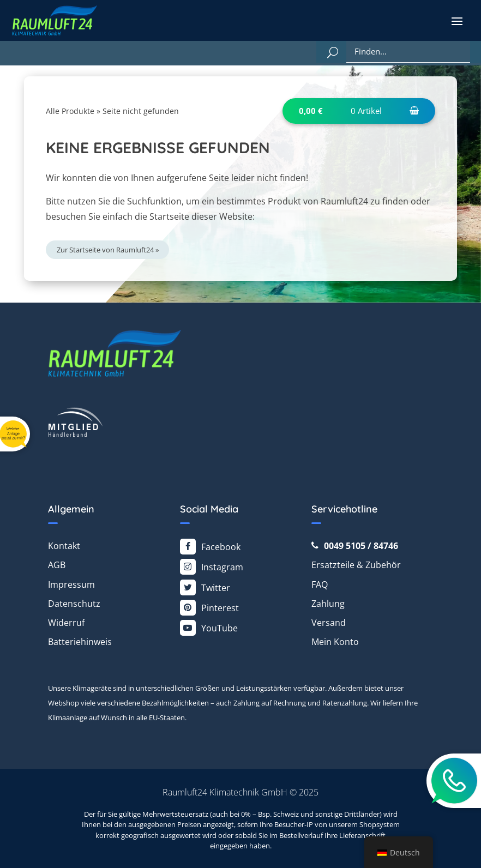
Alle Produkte (70, 111)
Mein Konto (335, 642)
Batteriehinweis (80, 642)
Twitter (216, 588)
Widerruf (66, 623)
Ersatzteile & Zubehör (356, 565)
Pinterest (220, 608)
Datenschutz (74, 604)
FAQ (320, 584)
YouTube (220, 628)
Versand (329, 623)
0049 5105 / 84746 (361, 546)
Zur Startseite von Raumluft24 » (108, 250)
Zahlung (328, 604)
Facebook (221, 547)
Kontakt (64, 546)
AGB (57, 565)
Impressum (71, 584)
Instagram (222, 567)
